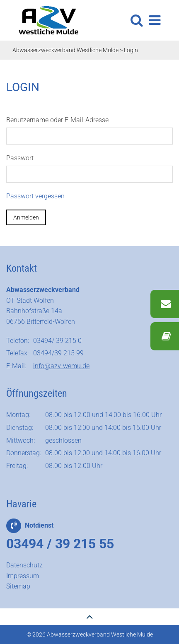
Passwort (20, 158)
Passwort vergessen (35, 196)
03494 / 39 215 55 (60, 544)
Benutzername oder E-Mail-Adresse (57, 120)
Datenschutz (24, 565)
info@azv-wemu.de (61, 366)
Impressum (23, 576)
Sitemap (18, 586)
